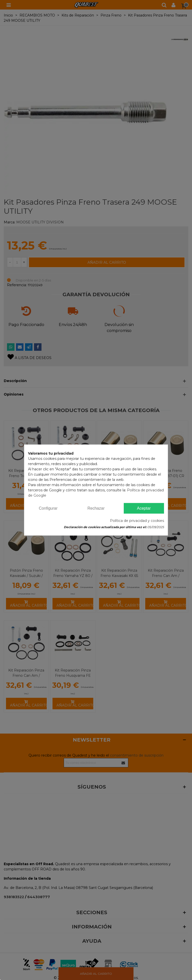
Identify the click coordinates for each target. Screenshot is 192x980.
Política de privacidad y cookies (137, 521)
